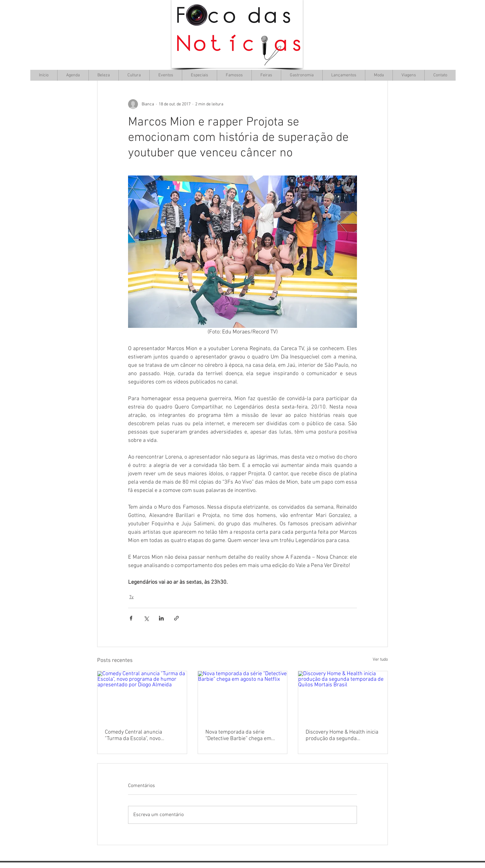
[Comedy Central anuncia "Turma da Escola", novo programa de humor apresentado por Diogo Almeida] (142, 696)
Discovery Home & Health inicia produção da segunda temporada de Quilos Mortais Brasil (342, 735)
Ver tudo (380, 660)
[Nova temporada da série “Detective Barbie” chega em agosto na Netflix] (243, 696)
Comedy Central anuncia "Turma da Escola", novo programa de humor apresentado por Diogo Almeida (142, 735)
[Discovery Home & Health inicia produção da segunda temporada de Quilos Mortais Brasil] (343, 696)
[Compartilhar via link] (176, 618)
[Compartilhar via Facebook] (131, 618)
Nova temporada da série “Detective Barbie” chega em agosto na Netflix (238, 735)
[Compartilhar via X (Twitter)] (146, 618)
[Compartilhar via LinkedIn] (161, 618)
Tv (131, 597)
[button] (134, 75)
